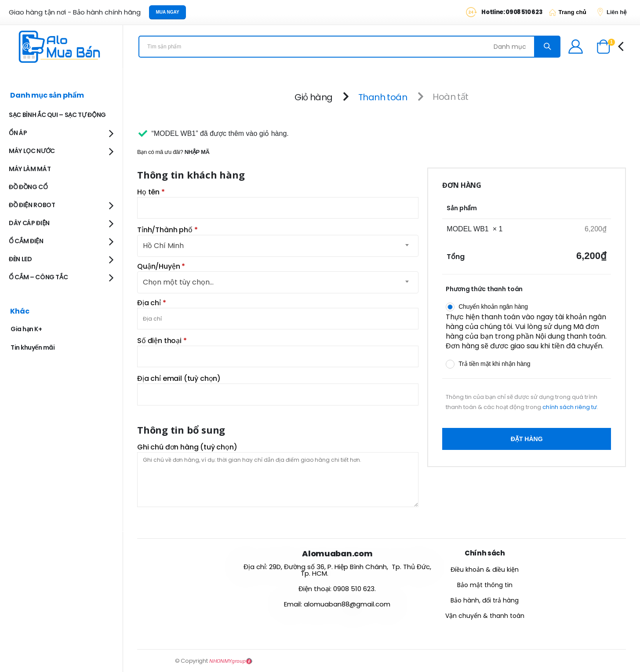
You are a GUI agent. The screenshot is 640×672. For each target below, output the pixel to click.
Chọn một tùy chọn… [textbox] (178, 282)
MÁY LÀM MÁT (30, 169)
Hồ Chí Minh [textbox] (163, 246)
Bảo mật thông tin (485, 585)
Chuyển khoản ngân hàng (493, 307)
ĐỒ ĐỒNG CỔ (28, 187)
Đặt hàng (527, 439)
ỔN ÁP (18, 133)
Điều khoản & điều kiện (485, 570)
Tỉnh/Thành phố (167, 230)
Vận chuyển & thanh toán (485, 616)
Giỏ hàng (313, 97)
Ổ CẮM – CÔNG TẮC (38, 277)
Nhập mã (197, 152)
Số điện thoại (162, 341)
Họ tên (151, 192)
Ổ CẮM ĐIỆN (26, 241)
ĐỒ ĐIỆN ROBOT (32, 205)
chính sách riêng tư (570, 407)
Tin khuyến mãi (33, 347)
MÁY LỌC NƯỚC (32, 151)
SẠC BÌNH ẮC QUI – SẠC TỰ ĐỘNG (57, 115)
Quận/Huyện (161, 267)
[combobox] (278, 282)
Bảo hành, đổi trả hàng (485, 600)
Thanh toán (383, 97)
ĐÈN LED (20, 259)
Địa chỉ (152, 303)
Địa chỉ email (179, 379)
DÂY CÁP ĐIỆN (29, 223)
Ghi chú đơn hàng (187, 447)
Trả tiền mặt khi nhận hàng (494, 364)
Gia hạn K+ (26, 329)
